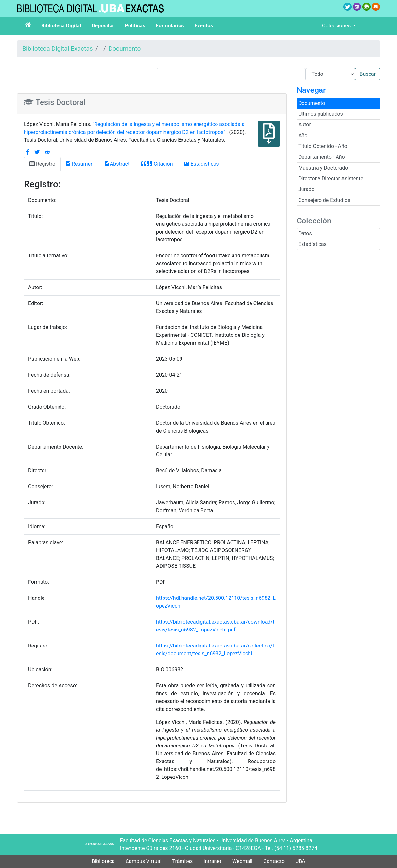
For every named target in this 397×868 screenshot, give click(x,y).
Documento (125, 49)
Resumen (80, 164)
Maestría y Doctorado (323, 168)
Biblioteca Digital (61, 26)
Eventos (204, 26)
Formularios (170, 26)
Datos (305, 233)
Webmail (242, 861)
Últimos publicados (321, 114)
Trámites (183, 861)
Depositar (103, 26)
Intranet (212, 861)
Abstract (117, 164)
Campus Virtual (144, 861)
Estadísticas (312, 244)
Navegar (311, 90)
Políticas (135, 26)
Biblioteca (103, 861)
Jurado (306, 189)
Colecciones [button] (337, 26)
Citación (157, 164)
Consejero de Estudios (324, 200)
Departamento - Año (322, 157)
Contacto (274, 861)
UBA (300, 861)
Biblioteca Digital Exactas (58, 49)
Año (303, 135)
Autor (305, 125)
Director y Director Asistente (331, 179)
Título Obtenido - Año (323, 146)
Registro (42, 164)
